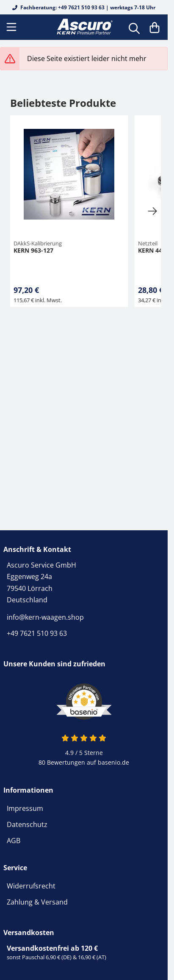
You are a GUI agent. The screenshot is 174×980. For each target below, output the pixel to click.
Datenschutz (27, 824)
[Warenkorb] (155, 27)
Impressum (25, 808)
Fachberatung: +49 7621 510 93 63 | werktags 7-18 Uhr (84, 7)
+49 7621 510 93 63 (37, 633)
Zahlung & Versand (37, 902)
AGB (14, 841)
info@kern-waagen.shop (45, 617)
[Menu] (12, 27)
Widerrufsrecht (31, 886)
